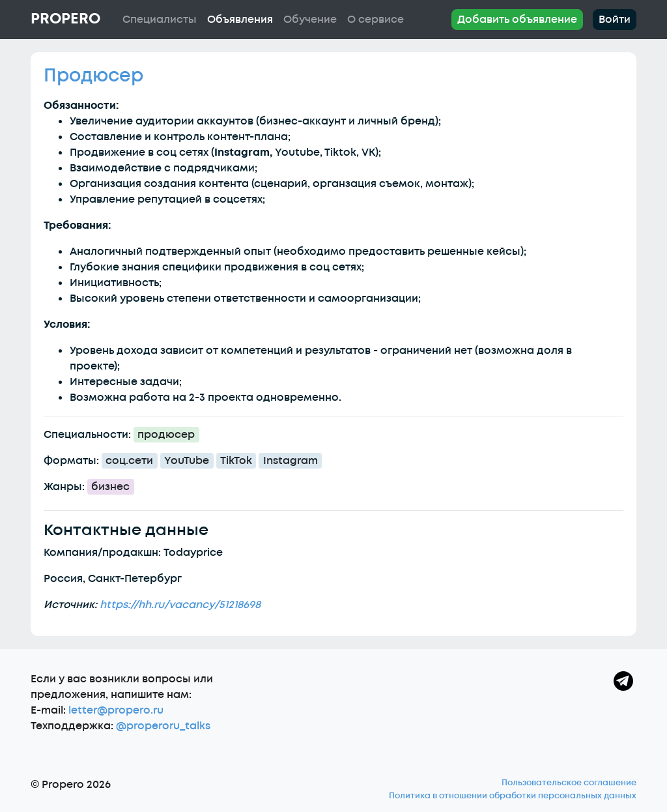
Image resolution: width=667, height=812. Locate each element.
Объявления (240, 20)
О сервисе (376, 20)
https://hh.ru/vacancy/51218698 (180, 605)
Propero (65, 19)
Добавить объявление (517, 20)
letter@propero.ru (116, 710)
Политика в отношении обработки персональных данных (513, 796)
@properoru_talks (163, 726)
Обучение (310, 20)
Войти (615, 20)
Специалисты (160, 20)
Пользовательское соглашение (569, 783)
